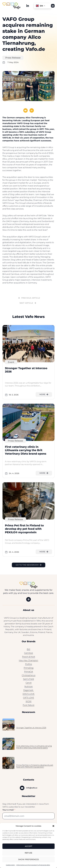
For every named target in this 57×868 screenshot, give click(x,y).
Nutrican (29, 688)
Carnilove (29, 654)
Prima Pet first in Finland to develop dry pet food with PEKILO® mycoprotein (24, 530)
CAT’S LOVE (29, 699)
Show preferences (28, 859)
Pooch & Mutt (29, 658)
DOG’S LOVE (29, 695)
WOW (29, 703)
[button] (53, 826)
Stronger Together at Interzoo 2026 (31, 729)
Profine (29, 666)
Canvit (29, 684)
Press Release (13, 59)
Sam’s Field (28, 680)
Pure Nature (29, 706)
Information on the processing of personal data (33, 865)
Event (11, 364)
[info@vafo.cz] (22, 789)
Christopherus (29, 677)
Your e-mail (8, 811)
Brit (28, 651)
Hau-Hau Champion (28, 662)
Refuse (28, 853)
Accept (29, 846)
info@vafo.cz (32, 789)
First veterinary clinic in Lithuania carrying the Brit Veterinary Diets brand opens (26, 452)
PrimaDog (29, 669)
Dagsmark (28, 692)
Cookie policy (11, 865)
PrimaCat (29, 673)
